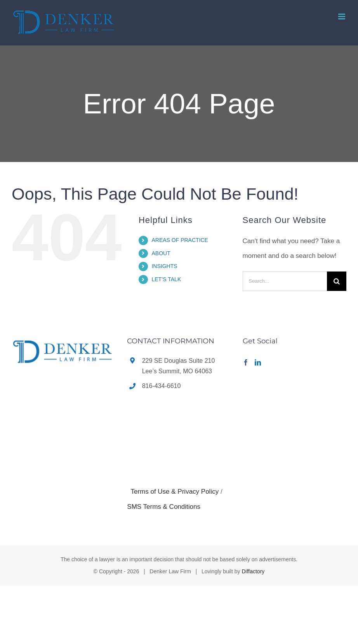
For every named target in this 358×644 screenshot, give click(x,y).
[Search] (337, 281)
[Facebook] (246, 362)
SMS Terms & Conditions (164, 507)
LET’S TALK (166, 279)
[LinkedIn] (258, 362)
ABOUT (161, 253)
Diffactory (253, 571)
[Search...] (285, 281)
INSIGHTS (164, 266)
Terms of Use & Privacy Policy (175, 492)
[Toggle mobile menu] (342, 17)
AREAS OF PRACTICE (180, 240)
